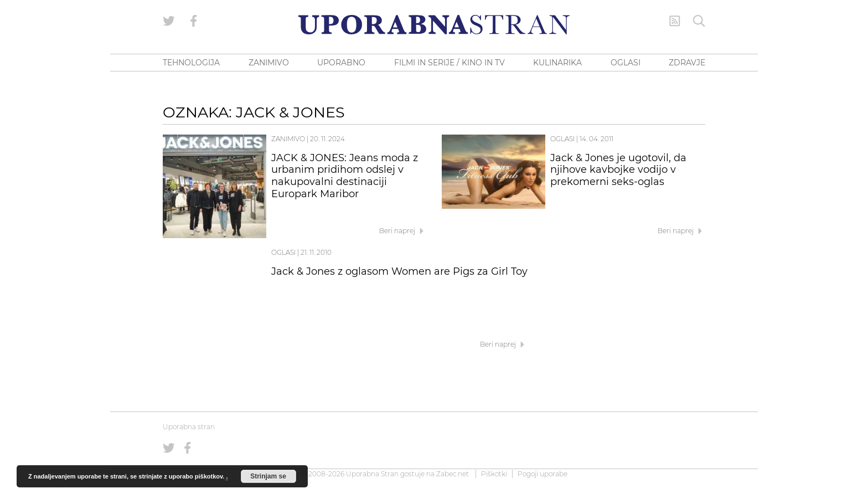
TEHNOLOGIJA (191, 63)
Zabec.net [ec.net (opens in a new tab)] (453, 474)
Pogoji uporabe (542, 474)
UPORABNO (341, 63)
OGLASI (626, 63)
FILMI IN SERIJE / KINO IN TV (449, 63)
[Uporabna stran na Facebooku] (194, 21)
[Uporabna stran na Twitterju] (169, 21)
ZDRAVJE (687, 63)
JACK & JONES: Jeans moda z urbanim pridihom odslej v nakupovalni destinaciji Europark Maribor (345, 176)
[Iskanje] (699, 21)
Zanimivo (288, 139)
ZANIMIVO (269, 63)
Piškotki (494, 474)
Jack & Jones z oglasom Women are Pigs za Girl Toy (399, 271)
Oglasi (562, 139)
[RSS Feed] (675, 21)
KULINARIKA (557, 63)
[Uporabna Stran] (434, 25)
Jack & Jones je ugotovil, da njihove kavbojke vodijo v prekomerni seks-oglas (618, 170)
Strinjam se (268, 476)
